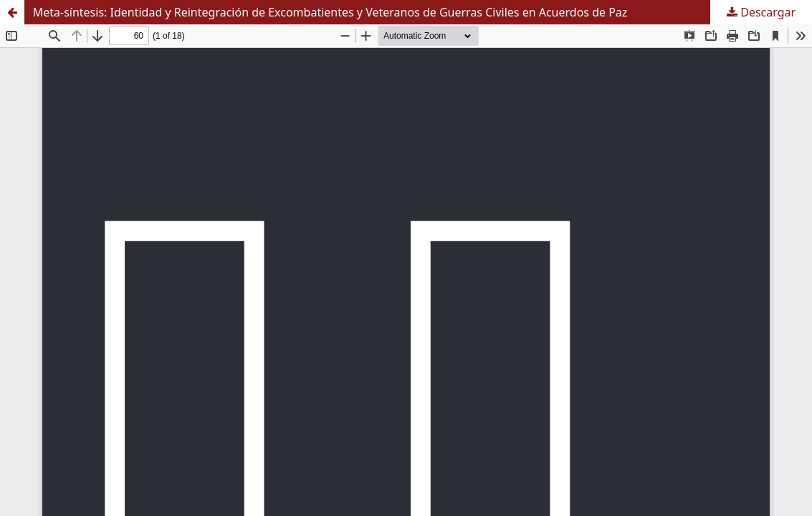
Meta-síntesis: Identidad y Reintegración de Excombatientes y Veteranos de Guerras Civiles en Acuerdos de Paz (330, 12)
